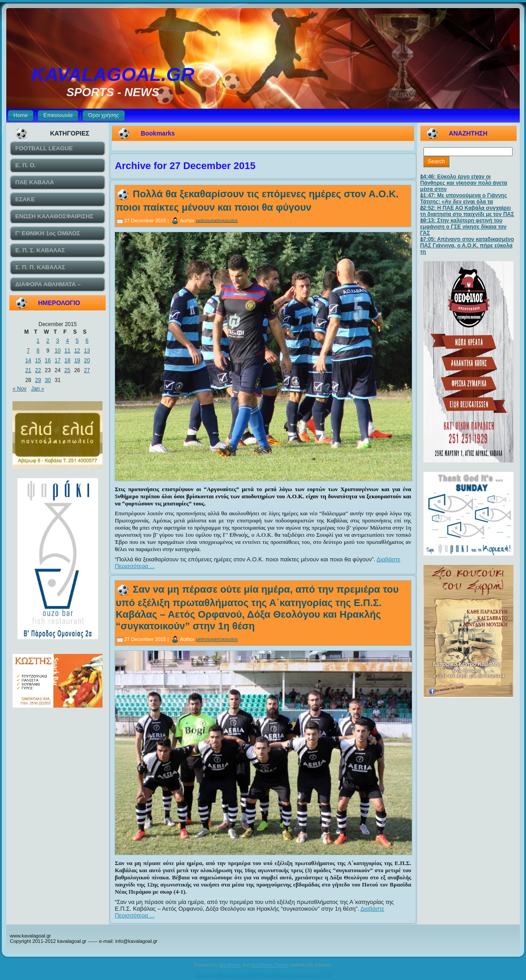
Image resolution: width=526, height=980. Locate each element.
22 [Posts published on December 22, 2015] (38, 370)
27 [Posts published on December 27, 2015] (87, 370)
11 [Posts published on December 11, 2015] (67, 351)
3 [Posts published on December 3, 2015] (58, 341)
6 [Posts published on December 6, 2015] (87, 341)
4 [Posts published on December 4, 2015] (67, 341)
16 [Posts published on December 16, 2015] (48, 361)
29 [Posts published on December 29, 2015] (38, 380)
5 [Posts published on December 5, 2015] (77, 341)
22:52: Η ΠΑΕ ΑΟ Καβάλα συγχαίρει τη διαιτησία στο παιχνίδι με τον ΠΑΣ (467, 211)
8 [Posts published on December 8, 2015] (38, 351)
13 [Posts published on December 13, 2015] (87, 351)
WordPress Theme (269, 965)
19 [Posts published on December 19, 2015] (77, 361)
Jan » (37, 389)
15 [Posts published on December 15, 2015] (38, 361)
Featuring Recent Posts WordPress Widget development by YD (263, 975)
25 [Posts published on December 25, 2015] (67, 370)
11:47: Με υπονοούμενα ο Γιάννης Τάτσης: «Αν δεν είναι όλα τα (464, 199)
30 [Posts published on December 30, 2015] (48, 380)
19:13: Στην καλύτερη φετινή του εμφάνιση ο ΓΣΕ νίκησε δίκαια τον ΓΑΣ (464, 227)
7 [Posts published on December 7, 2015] (28, 351)
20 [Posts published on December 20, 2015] (87, 361)
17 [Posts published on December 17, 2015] (58, 361)
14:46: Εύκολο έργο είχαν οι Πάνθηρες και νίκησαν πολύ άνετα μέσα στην (464, 183)
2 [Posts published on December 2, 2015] (48, 341)
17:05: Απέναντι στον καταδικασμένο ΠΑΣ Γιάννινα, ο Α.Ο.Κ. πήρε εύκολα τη (467, 246)
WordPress (230, 965)
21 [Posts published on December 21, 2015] (28, 370)
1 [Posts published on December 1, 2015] (38, 341)
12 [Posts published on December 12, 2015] (77, 351)
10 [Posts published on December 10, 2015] (58, 351)
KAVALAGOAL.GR (113, 74)
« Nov (19, 389)
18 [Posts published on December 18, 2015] (67, 361)
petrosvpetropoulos (217, 220)
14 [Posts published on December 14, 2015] (28, 361)
